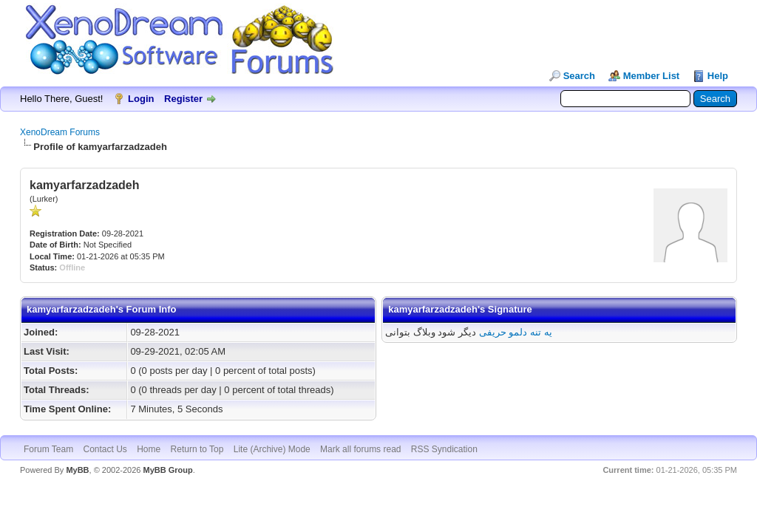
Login (141, 99)
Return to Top (197, 449)
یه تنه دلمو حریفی (516, 332)
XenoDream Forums (60, 132)
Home (149, 449)
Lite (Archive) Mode (272, 449)
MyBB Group (167, 470)
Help (718, 76)
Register (183, 99)
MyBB (77, 470)
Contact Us (105, 449)
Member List (652, 76)
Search (579, 76)
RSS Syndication (444, 449)
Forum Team (48, 449)
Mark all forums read (360, 449)
